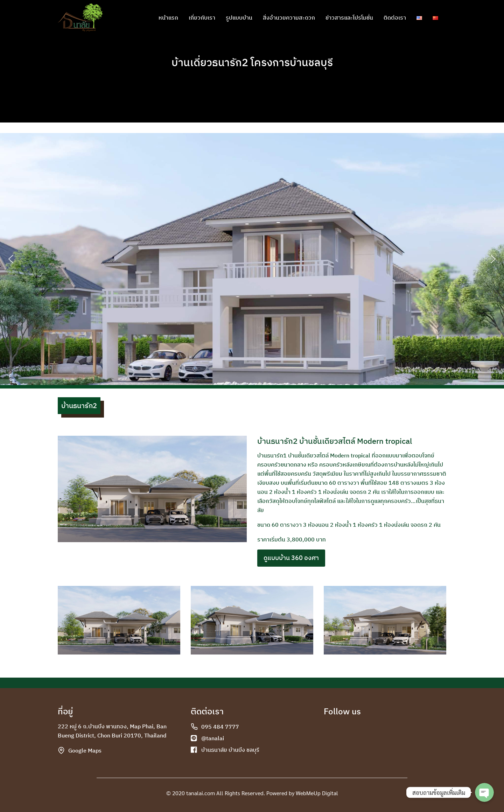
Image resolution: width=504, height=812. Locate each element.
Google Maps (85, 750)
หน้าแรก (168, 17)
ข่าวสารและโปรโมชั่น (349, 17)
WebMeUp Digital (317, 793)
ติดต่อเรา (395, 17)
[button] (11, 259)
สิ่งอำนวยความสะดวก (289, 17)
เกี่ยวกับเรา (202, 17)
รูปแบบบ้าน (239, 17)
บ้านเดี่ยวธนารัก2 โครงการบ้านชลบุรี (252, 62)
